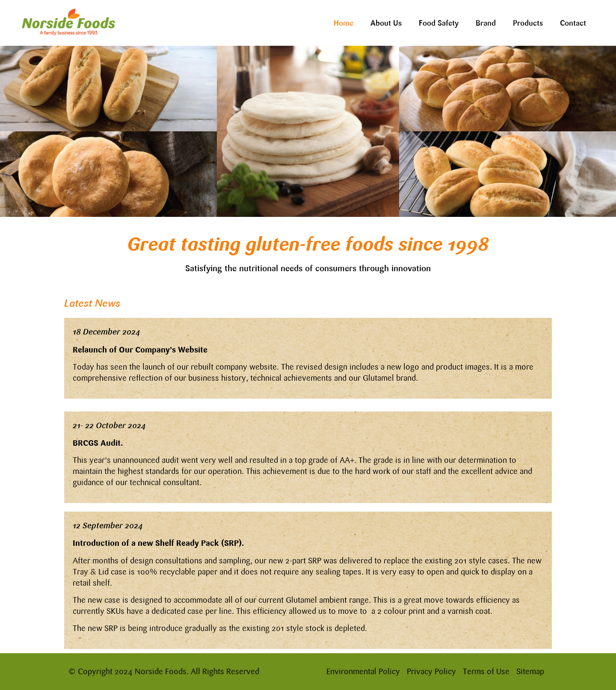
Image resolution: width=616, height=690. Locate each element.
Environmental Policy (363, 671)
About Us (386, 23)
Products (528, 23)
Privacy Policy (431, 671)
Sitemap (530, 671)
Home (344, 23)
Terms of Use (486, 671)
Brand (486, 23)
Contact (573, 23)
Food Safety (439, 23)
